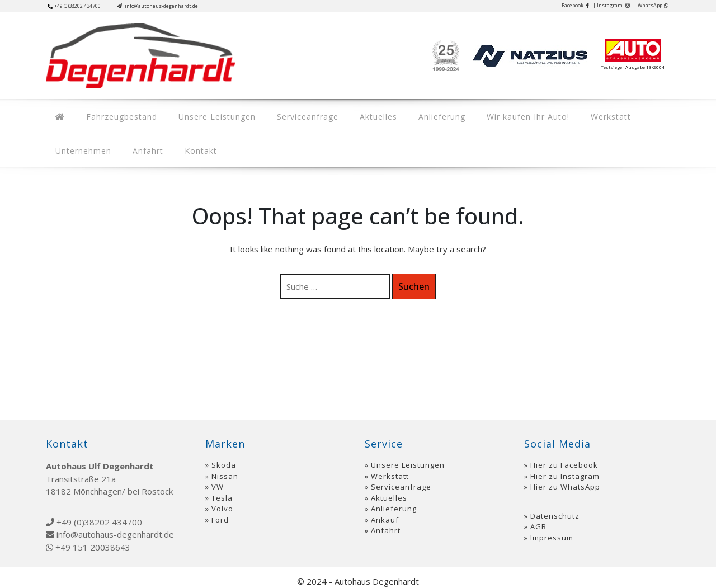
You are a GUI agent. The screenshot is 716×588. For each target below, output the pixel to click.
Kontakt (115, 144)
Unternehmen (633, 114)
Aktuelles (353, 114)
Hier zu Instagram (565, 468)
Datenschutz (555, 507)
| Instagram (611, 5)
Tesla (222, 490)
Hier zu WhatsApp (565, 478)
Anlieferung (411, 114)
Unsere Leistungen (203, 114)
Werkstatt (569, 114)
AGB (538, 518)
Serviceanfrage (288, 114)
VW (218, 478)
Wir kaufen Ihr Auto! (492, 114)
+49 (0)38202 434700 (74, 6)
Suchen (414, 278)
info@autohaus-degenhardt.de (157, 6)
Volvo (222, 500)
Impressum (552, 529)
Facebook (575, 5)
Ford (220, 511)
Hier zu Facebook (564, 457)
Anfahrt (68, 144)
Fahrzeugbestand (113, 114)
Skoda (224, 457)
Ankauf (385, 511)
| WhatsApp (651, 5)
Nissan (225, 468)
